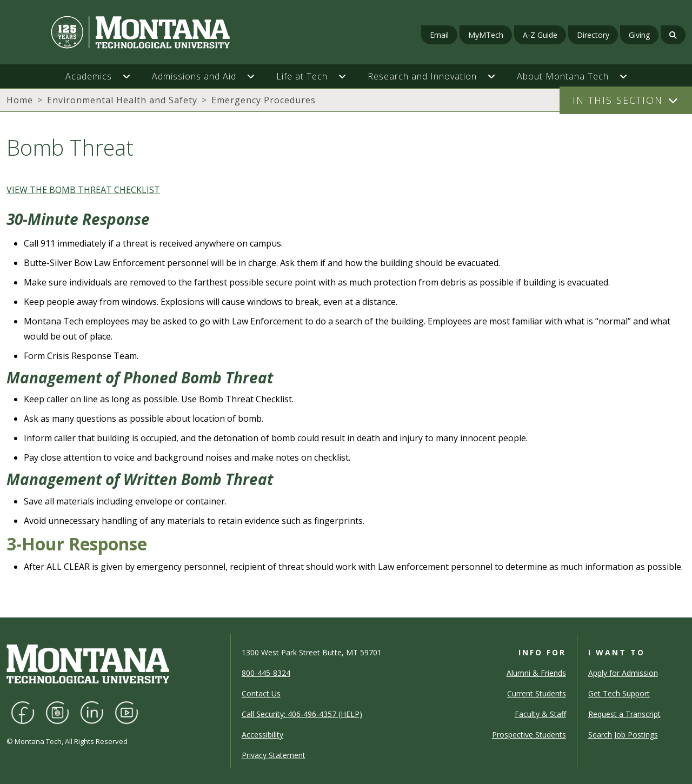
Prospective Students (529, 735)
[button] (132, 76)
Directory (593, 35)
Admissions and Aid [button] (194, 76)
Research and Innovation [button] (422, 76)
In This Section (618, 100)
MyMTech (486, 35)
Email (439, 35)
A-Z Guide (540, 35)
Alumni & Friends (536, 673)
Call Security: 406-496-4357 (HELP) (302, 714)
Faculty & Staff (540, 714)
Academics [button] (89, 76)
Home (20, 100)
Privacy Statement (274, 755)
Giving (639, 35)
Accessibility (262, 735)
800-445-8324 (266, 673)
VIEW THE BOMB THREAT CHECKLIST (83, 190)
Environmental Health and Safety (122, 100)
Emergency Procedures (264, 100)
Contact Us (261, 693)
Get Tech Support (619, 693)
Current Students (537, 693)
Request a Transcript (624, 714)
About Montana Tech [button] (563, 76)
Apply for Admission (623, 673)
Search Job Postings (623, 735)
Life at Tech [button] (302, 76)
